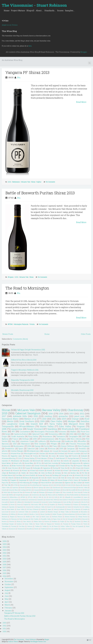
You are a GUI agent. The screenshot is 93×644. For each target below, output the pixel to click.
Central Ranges (17, 451)
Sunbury (19, 524)
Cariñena (23, 500)
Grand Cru (50, 507)
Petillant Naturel (7, 475)
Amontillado (77, 497)
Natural (87, 490)
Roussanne (47, 436)
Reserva (4, 521)
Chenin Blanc (34, 473)
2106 (20, 458)
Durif (85, 453)
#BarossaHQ (52, 495)
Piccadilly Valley (46, 519)
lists (50, 529)
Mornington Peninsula (21, 324)
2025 (57, 485)
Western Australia (74, 453)
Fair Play (70, 466)
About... (39, 10)
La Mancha (77, 509)
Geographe (73, 436)
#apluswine (76, 463)
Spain (21, 449)
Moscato (51, 453)
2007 (84, 436)
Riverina (52, 449)
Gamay (38, 446)
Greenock (6, 446)
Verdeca (37, 526)
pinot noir (79, 416)
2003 (4, 478)
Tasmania (61, 436)
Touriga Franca (76, 524)
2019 (64, 419)
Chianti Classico (52, 478)
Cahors (48, 487)
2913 (61, 497)
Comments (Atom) (20, 339)
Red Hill (78, 519)
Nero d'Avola (76, 439)
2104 (50, 497)
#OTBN (15, 485)
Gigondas (12, 507)
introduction (35, 495)
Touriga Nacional (73, 458)
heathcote (69, 441)
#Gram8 (74, 470)
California (47, 461)
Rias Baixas (27, 521)
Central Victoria (40, 466)
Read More (81, 102)
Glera (66, 473)
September (9, 587)
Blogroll (30, 10)
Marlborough (55, 441)
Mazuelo (44, 490)
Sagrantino (47, 468)
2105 (67, 485)
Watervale (45, 456)
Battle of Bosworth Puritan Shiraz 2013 (40, 193)
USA (71, 468)
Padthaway (5, 519)
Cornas (69, 478)
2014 (61, 414)
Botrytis (7, 466)
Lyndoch (43, 512)
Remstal (85, 519)
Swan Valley (29, 524)
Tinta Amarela (67, 492)
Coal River (57, 461)
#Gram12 (78, 475)
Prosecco (5, 453)
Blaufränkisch (13, 473)
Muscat (80, 490)
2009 (42, 421)
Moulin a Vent (34, 514)
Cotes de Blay (67, 502)
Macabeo (45, 480)
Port (64, 519)
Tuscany (14, 526)
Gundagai (23, 490)
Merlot (10, 421)
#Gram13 (7, 470)
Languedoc (75, 461)
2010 (44, 419)
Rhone (19, 521)
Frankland (67, 504)
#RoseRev (82, 441)
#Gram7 (66, 470)
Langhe (85, 509)
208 (62, 485)
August (7, 590)
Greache (4, 490)
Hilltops (26, 439)
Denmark (64, 451)
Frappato (13, 480)
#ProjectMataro (27, 426)
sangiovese (17, 429)
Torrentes (57, 524)
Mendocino (5, 514)
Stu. (19, 77)
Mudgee (72, 421)
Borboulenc (5, 500)
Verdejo (45, 526)
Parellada (84, 480)
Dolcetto (66, 461)
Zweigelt (18, 495)
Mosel (65, 490)
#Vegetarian (45, 485)
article (4, 451)
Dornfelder (5, 504)
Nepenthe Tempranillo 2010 (23, 380)
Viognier (81, 426)
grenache (63, 416)
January (8, 611)
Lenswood (5, 512)
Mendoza (51, 490)
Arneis (54, 456)
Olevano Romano (70, 517)
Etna (46, 504)
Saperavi (68, 483)
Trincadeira (5, 526)
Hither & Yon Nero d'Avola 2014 (24, 360)
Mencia (84, 461)
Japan (49, 509)
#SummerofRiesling (9, 458)
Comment (36, 502)
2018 (36, 416)
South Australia (18, 436)
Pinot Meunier (42, 458)
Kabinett (62, 509)
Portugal (70, 519)
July (6, 593)
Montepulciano (33, 451)
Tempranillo (8, 426)
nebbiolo (42, 441)
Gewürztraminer (48, 439)
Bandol (23, 487)
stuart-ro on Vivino (10, 25)
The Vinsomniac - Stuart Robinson (34, 5)
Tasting (55, 468)
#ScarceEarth (24, 485)
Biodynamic (16, 182)
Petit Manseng (24, 483)
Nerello (28, 517)
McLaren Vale (26, 182)
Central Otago (64, 456)
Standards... (50, 10)
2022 (71, 434)
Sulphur (39, 182)
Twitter (85, 492)
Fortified (5, 480)
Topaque (49, 524)
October (8, 584)
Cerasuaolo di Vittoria (66, 500)
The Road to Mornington (27, 288)
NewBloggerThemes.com (38, 641)
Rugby (62, 521)
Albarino (78, 485)
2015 (5, 413)
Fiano (55, 446)
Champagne (52, 466)
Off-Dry (39, 463)
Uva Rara (22, 526)
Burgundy (35, 478)
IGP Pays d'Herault (33, 509)
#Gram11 (86, 468)
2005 (61, 449)
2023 (15, 444)
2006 (35, 439)
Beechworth (37, 461)
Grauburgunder (60, 507)
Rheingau (42, 492)
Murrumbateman (70, 514)
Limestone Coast (27, 441)
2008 (4, 429)
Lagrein (73, 451)
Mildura (13, 514)
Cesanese (78, 500)
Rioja (51, 458)
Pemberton (10, 449)
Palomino (14, 519)
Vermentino (53, 434)
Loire (37, 480)
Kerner (69, 509)
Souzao (40, 475)
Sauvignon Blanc (10, 419)
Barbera (5, 439)
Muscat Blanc (29, 463)
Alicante (85, 485)
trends (70, 529)
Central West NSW (51, 500)
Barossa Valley (51, 410)
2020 (79, 434)
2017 (4, 416)
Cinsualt (4, 502)
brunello (29, 529)
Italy (13, 441)
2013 (9, 182)
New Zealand (40, 444)
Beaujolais (26, 461)
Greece (69, 507)
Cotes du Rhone (46, 473)
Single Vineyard (35, 429)
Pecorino (14, 483)
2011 (54, 419)
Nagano (12, 517)
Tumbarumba (65, 463)
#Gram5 (49, 470)
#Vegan (54, 444)
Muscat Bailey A (82, 514)
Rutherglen (37, 468)
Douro (19, 504)
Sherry (85, 521)
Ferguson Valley (82, 466)
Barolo (18, 478)
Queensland (58, 483)
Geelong (4, 507)
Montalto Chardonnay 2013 (22, 390)
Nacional (4, 517)
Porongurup (83, 451)
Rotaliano (55, 521)
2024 (63, 444)
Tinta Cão (64, 468)
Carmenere (32, 500)
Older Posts (86, 334)
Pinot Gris (85, 432)
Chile (62, 478)
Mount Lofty (18, 463)
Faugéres (52, 504)
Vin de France (53, 526)
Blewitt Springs (39, 487)
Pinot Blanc (19, 475)
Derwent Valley (83, 487)
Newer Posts (8, 334)
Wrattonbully (68, 429)
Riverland (61, 453)
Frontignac (84, 504)
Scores (60, 10)
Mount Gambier (45, 514)
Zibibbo (11, 495)
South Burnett (60, 458)
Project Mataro (18, 10)
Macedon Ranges (53, 512)
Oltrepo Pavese (83, 517)
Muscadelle (72, 490)
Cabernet (31, 449)
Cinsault (55, 451)
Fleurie (60, 504)
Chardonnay (75, 410)
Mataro (53, 480)
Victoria (32, 324)
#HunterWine (16, 453)
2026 (5, 541)
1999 (40, 497)
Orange (75, 419)
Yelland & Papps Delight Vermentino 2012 (28, 350)
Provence (28, 492)
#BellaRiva (61, 495)
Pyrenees (62, 432)
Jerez (55, 509)
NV (13, 431)
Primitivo (75, 456)
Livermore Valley (23, 512)
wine (71, 475)
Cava (43, 478)
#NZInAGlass (14, 497)
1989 (34, 497)
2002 (85, 475)
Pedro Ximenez (24, 519)
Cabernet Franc (38, 434)
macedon (5, 461)
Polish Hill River (46, 483)
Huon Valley (21, 509)
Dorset (13, 504)
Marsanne (26, 444)
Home (7, 10)
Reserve (12, 521)
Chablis (24, 473)
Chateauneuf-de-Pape (69, 487)
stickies (63, 529)
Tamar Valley (40, 524)
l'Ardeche (43, 529)
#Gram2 (25, 470)
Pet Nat (84, 473)
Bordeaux (26, 478)
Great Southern (27, 421)
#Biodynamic (15, 461)
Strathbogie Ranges (8, 524)
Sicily (46, 446)
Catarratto (40, 500)
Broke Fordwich (17, 466)
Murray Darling (29, 458)
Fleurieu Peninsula (78, 444)
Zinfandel (84, 456)
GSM (3, 468)
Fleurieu (5, 456)
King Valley (33, 436)
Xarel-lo (4, 495)
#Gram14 (16, 470)
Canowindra (15, 500)
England (26, 504)
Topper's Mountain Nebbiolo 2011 (25, 370)
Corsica (44, 502)
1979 (29, 497)
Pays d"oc (5, 483)
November (9, 581)
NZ (22, 468)
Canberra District (21, 434)
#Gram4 (41, 470)
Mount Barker (6, 463)
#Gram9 (4, 497)
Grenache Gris (78, 507)
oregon (43, 495)
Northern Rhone (57, 517)
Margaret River (77, 424)
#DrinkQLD (84, 495)
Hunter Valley (47, 426)
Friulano (76, 504)
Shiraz (33, 182)
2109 (72, 485)
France (15, 439)
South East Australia (51, 463)
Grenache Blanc (13, 490)
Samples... (70, 10)
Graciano (42, 453)
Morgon (58, 490)
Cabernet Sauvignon (28, 413)
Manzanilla (75, 512)
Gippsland (20, 507)
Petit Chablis (35, 519)
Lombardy (34, 512)
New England (84, 446)
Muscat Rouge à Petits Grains (68, 480)
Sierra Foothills (30, 475)
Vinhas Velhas (65, 526)
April (7, 602)
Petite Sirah (7, 492)
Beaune (29, 487)
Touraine (66, 524)
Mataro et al (30, 419)
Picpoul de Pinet (18, 492)
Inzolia (43, 509)
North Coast (45, 517)
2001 (52, 485)
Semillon (85, 421)
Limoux (13, 512)
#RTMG (10, 324)
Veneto (87, 483)
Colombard (27, 502)
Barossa (5, 444)
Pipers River (57, 519)
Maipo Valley (65, 512)
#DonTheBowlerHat (73, 495)
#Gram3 (33, 470)
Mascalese (84, 512)
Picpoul (28, 468)
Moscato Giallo (22, 514)
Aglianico (86, 463)
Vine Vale (7, 485)
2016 (51, 414)
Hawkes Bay (75, 473)
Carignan (71, 449)
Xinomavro (12, 529)
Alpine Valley (6, 487)
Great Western (13, 468)
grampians (26, 495)
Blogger (84, 52)
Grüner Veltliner (68, 446)
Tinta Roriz (77, 492)
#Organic (11, 277)
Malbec (73, 432)
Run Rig (69, 521)
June (7, 596)
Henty (30, 490)
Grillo (31, 480)
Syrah (8, 434)
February (8, 608)
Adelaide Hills (20, 416)
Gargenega (22, 480)
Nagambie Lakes (16, 456)
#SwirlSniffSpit (35, 485)
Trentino (84, 458)
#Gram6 (58, 470)
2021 (64, 434)
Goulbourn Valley (39, 507)
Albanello (68, 497)
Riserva (47, 521)
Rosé (87, 419)
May (6, 599)
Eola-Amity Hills (36, 504)
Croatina (76, 502)
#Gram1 (78, 468)
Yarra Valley (56, 424)
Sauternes (78, 521)
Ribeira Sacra (38, 521)
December (9, 579)
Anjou (85, 497)
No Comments (50, 182)
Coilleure (19, 502)
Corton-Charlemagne (55, 502)
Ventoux (30, 526)
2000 (82, 470)
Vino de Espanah (78, 526)
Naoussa (20, 517)
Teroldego (55, 475)
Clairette (12, 502)
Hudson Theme (13, 641)
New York (36, 517)
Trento (85, 524)
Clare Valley (56, 421)
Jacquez (36, 490)
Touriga (64, 475)
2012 (82, 414)
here (30, 46)
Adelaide (46, 451)
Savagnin (50, 492)
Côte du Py (84, 502)
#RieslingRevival (30, 453)
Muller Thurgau (57, 514)
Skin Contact (78, 483)
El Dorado (62, 466)
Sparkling (52, 429)
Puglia (35, 492)
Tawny (47, 475)
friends (36, 529)
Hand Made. (11, 509)
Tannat (27, 456)
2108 (56, 497)
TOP (89, 640)
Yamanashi (21, 529)
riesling (48, 416)
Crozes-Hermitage (81, 478)
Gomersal (29, 507)
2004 (29, 446)
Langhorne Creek (16, 424)
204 (45, 497)
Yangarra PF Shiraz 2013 (27, 72)
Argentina (15, 487)
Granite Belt (37, 424)
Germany (58, 473)
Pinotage (35, 483)
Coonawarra (25, 432)
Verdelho (82, 449)
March (7, 605)
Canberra (28, 466)
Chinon (85, 500)
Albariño (11, 478)
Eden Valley (65, 426)
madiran (56, 529)
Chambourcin (56, 487)
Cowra (41, 449)
